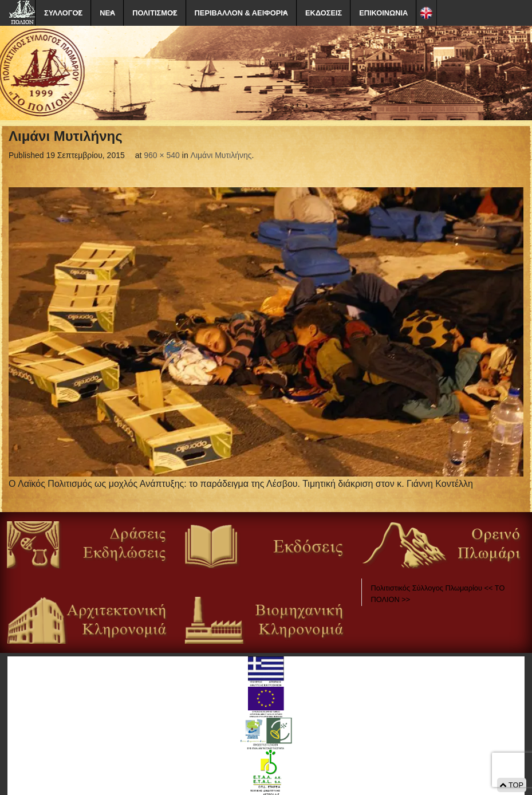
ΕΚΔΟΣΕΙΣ (324, 13)
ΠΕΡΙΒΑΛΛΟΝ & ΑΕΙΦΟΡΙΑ (241, 13)
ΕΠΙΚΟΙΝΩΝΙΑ (383, 13)
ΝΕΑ (107, 13)
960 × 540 (162, 155)
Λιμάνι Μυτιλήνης (221, 155)
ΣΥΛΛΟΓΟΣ (63, 13)
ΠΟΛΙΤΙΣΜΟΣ (155, 13)
